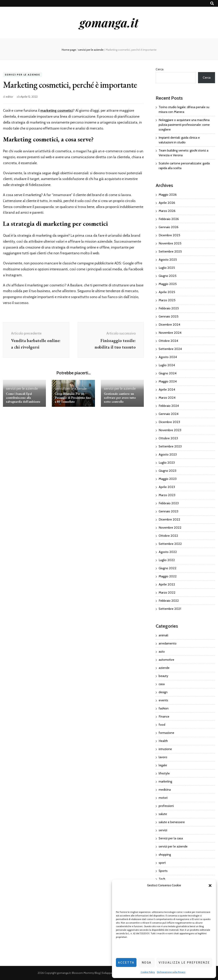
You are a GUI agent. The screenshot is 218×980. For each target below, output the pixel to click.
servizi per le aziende (22, 75)
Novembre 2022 (170, 528)
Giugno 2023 (167, 471)
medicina (165, 790)
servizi (163, 830)
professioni (166, 806)
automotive (166, 660)
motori (163, 798)
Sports (163, 871)
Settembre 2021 (170, 609)
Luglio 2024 (167, 365)
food (162, 725)
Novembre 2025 (170, 243)
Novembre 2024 (170, 333)
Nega (147, 963)
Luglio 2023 (167, 463)
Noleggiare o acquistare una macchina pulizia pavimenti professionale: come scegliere (184, 125)
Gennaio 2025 (169, 316)
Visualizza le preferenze (184, 963)
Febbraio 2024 (169, 406)
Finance (164, 716)
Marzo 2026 (167, 211)
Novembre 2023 (170, 430)
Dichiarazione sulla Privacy (171, 972)
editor (9, 97)
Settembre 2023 (170, 446)
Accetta (126, 963)
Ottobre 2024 (168, 341)
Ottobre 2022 (168, 536)
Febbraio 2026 (169, 219)
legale (163, 765)
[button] (210, 886)
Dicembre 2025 (169, 235)
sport (162, 863)
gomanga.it (109, 22)
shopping (165, 855)
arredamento (168, 643)
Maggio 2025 (168, 284)
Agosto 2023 (168, 454)
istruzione (165, 749)
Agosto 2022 (168, 552)
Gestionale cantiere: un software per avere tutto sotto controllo (120, 398)
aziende (164, 668)
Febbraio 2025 (169, 308)
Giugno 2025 (168, 276)
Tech (162, 879)
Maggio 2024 (168, 381)
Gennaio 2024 (169, 414)
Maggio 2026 (168, 195)
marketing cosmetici (57, 111)
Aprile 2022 (167, 584)
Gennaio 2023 (168, 511)
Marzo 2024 (167, 398)
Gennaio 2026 (169, 227)
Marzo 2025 (167, 300)
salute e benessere (172, 822)
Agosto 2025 (168, 260)
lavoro (163, 757)
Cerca (160, 69)
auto (162, 652)
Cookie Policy (148, 972)
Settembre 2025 (170, 251)
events (163, 700)
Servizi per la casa (171, 838)
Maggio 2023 (168, 479)
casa (162, 684)
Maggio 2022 (168, 576)
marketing (165, 781)
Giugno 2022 (168, 568)
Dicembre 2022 (169, 519)
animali (163, 635)
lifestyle (164, 773)
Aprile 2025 (167, 292)
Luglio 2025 (167, 268)
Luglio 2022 (167, 560)
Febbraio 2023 (169, 503)
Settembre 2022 (170, 544)
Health (163, 741)
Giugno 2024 (168, 373)
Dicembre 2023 (169, 422)
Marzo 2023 (167, 495)
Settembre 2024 (170, 349)
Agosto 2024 (168, 357)
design (163, 692)
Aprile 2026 (167, 203)
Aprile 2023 (167, 487)
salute (163, 814)
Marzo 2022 (167, 592)
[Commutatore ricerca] (212, 3)
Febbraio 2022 (169, 601)
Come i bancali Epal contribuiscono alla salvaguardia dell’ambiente (23, 398)
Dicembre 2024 (169, 325)
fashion (164, 708)
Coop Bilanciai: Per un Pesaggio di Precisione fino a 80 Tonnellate (73, 398)
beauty (163, 676)
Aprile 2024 (167, 389)
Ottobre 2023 (168, 438)
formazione (166, 733)
